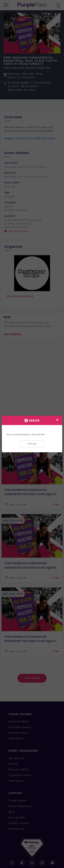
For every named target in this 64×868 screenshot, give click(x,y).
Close (32, 444)
